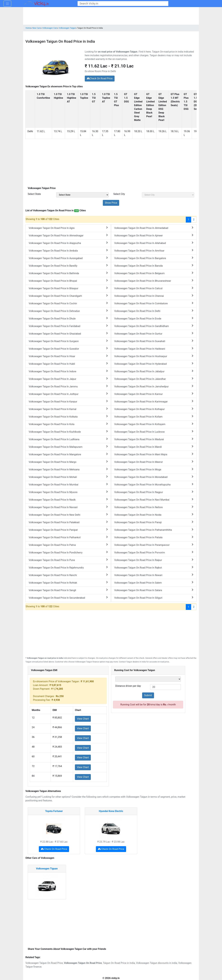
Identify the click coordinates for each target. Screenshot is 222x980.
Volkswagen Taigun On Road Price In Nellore (154, 507)
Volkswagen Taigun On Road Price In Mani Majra (154, 454)
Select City (119, 194)
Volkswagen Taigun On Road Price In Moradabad (154, 477)
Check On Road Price (100, 78)
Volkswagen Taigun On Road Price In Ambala (68, 251)
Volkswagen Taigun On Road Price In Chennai (154, 296)
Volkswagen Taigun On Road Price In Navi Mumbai (154, 500)
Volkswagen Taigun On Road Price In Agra (68, 228)
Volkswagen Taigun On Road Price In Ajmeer (154, 235)
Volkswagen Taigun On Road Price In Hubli (68, 364)
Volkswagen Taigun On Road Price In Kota (68, 424)
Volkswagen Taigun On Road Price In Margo (68, 462)
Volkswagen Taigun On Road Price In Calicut (154, 288)
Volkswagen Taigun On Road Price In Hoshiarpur (154, 356)
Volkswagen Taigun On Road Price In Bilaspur (68, 288)
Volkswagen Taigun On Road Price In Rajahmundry (68, 567)
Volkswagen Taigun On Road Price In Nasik (68, 500)
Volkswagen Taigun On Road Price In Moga (154, 469)
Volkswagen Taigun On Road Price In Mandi (154, 447)
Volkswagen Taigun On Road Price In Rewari (154, 575)
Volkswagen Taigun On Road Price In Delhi (154, 311)
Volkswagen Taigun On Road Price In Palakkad (68, 522)
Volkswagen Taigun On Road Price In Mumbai (68, 484)
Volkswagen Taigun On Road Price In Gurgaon (68, 341)
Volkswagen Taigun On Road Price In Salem (154, 583)
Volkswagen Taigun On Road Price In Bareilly (68, 266)
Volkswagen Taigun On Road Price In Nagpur (154, 492)
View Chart (83, 719)
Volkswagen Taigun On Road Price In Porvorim (154, 552)
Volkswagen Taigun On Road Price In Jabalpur (154, 371)
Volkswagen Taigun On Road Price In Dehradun (68, 311)
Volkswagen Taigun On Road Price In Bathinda (68, 273)
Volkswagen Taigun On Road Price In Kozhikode (68, 432)
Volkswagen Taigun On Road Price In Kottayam (154, 424)
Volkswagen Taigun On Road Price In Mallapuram (68, 447)
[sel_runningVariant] (148, 679)
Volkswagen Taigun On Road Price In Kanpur (68, 401)
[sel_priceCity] (168, 195)
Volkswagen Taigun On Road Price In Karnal (68, 409)
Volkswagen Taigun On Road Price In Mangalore (68, 454)
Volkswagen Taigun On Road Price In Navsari (68, 507)
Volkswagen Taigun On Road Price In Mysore (68, 492)
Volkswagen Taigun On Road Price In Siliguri (154, 598)
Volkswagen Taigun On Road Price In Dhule (68, 318)
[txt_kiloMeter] (165, 687)
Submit (148, 695)
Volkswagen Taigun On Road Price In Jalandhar (154, 379)
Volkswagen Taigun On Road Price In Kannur (154, 394)
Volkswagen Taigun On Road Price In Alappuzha (68, 243)
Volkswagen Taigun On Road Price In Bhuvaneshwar (154, 281)
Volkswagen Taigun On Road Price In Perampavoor (154, 545)
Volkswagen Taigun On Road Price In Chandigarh (68, 296)
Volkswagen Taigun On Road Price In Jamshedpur (154, 386)
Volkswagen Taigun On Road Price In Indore (68, 371)
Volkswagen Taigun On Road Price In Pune (68, 560)
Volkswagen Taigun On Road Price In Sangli (68, 590)
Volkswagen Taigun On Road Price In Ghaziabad (68, 334)
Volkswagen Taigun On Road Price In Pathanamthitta (154, 530)
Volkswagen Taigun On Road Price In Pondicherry (68, 552)
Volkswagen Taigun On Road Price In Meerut (154, 462)
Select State (34, 194)
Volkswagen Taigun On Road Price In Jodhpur (68, 394)
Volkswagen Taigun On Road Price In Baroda (154, 266)
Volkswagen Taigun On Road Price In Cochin (68, 303)
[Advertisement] (111, 163)
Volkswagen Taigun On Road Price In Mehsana (68, 469)
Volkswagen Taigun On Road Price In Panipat (68, 530)
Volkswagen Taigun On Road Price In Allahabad (154, 243)
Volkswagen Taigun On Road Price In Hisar (68, 356)
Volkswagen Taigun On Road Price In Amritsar (154, 251)
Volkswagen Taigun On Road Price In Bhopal (68, 281)
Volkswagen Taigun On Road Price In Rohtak (68, 583)
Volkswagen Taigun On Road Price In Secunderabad (68, 598)
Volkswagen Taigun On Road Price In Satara (154, 590)
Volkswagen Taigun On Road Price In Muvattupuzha (154, 484)
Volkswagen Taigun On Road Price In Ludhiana (68, 439)
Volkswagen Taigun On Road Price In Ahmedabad (154, 228)
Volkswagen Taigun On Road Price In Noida (154, 515)
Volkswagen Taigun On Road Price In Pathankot (68, 537)
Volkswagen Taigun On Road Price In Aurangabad (68, 258)
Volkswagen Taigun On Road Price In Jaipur (68, 379)
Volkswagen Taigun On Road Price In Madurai (154, 439)
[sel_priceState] (82, 195)
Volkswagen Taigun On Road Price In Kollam (154, 417)
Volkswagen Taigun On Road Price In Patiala (154, 537)
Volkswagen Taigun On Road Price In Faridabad (68, 326)
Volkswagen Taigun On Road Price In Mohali (68, 477)
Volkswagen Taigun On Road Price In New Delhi (68, 515)
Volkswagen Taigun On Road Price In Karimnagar (154, 401)
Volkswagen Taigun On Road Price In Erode (154, 318)
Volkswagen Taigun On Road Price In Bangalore (154, 258)
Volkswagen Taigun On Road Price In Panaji (154, 522)
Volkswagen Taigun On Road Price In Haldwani (154, 349)
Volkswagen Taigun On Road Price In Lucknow (154, 432)
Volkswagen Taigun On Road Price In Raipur (154, 560)
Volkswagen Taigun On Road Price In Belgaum (154, 273)
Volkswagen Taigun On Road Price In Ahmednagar (68, 235)
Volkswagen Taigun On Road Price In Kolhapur (154, 409)
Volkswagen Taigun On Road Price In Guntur (154, 334)
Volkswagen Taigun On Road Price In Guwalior (68, 349)
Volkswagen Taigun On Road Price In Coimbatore (154, 303)
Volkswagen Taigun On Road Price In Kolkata (68, 417)
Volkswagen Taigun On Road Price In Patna (68, 545)
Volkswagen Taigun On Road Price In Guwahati (154, 341)
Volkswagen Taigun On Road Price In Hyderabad (154, 364)
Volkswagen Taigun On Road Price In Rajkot (154, 567)
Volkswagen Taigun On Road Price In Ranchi (68, 575)
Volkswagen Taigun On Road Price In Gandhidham (154, 326)
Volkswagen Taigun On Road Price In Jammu (68, 386)
